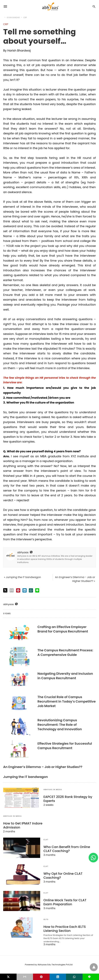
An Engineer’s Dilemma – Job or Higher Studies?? (43, 767)
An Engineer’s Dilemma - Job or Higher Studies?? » (75, 579)
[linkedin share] (25, 590)
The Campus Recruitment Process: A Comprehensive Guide (65, 652)
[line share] (37, 590)
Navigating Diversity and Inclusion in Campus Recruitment (65, 676)
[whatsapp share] (31, 590)
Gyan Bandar (13, 18)
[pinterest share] (18, 590)
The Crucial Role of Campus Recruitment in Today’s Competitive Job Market (67, 701)
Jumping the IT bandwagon (26, 777)
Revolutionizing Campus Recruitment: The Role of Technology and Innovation (60, 725)
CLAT (46, 840)
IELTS (46, 919)
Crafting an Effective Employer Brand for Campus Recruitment (63, 629)
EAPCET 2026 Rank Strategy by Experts (68, 799)
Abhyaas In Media (53, 790)
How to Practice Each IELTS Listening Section (64, 929)
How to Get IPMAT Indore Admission (23, 825)
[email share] (12, 590)
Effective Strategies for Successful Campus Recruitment (65, 746)
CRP (25, 18)
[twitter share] (5, 590)
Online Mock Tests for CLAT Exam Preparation (65, 902)
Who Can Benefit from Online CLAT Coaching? (67, 849)
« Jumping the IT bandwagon (22, 577)
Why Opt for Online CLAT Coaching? (63, 876)
